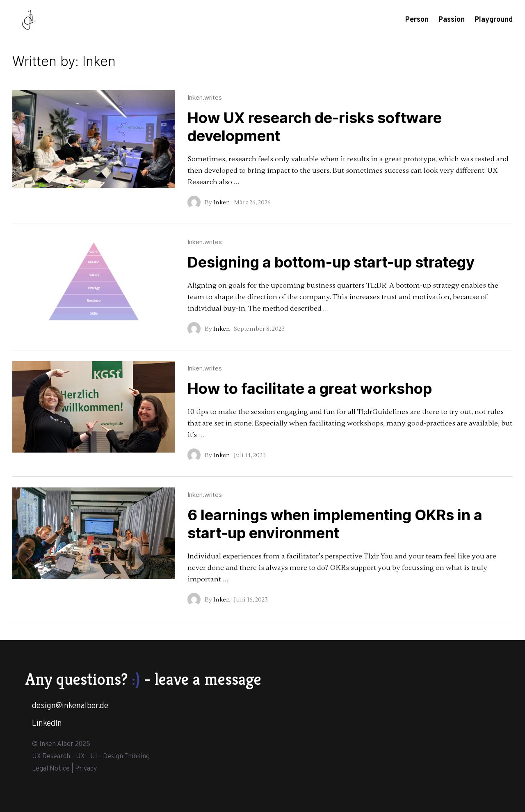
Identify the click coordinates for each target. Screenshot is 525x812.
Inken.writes (205, 97)
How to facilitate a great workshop (310, 389)
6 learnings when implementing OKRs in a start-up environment (335, 524)
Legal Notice (51, 769)
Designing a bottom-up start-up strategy (331, 262)
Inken (222, 202)
